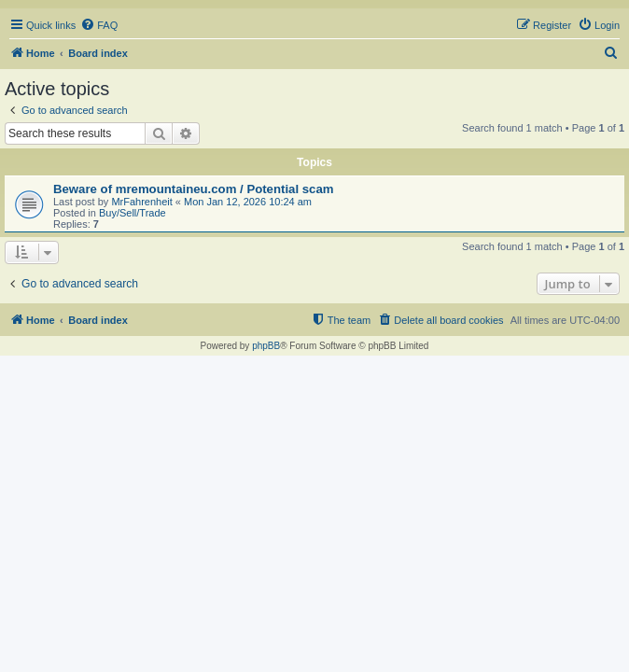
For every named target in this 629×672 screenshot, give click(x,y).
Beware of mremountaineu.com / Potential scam (193, 189)
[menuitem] (99, 25)
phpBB (266, 346)
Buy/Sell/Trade (133, 213)
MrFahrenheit (141, 202)
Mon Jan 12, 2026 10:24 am (248, 202)
